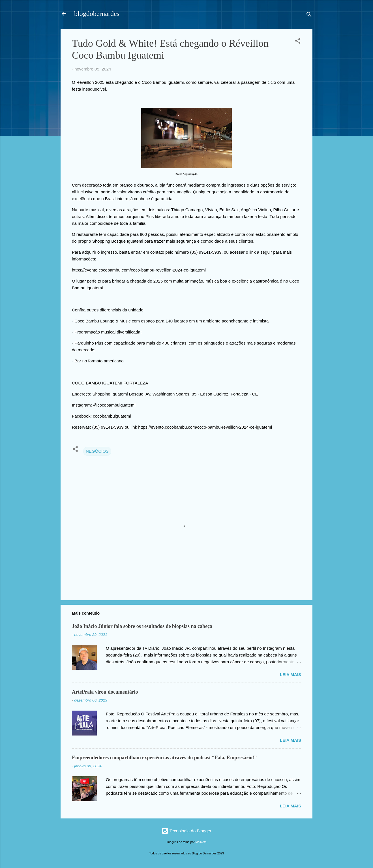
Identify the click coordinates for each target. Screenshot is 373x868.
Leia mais (291, 674)
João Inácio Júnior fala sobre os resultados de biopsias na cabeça (142, 626)
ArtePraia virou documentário (105, 692)
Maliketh (201, 842)
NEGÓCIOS (97, 451)
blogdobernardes (97, 14)
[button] (298, 42)
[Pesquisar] (309, 15)
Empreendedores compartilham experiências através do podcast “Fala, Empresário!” (164, 758)
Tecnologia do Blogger (186, 831)
